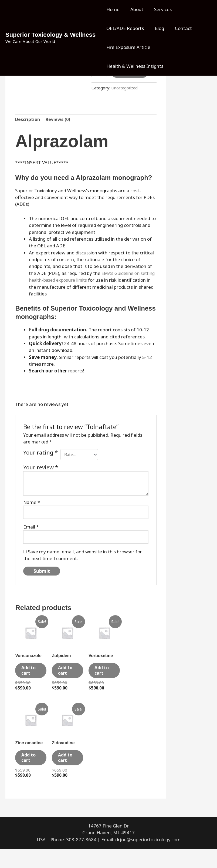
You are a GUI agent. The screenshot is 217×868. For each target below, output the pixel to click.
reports (76, 371)
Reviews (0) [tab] (60, 120)
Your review (41, 469)
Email (31, 529)
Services (159, 9)
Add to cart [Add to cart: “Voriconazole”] (30, 677)
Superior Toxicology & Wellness (50, 35)
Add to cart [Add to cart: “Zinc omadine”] (30, 773)
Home (112, 9)
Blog (157, 28)
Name (32, 503)
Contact (179, 28)
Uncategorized (126, 88)
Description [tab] (28, 120)
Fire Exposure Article (128, 47)
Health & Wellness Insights (134, 66)
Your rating (40, 453)
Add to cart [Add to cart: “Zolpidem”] (67, 677)
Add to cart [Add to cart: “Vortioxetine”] (103, 677)
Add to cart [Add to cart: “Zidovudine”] (67, 773)
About (134, 9)
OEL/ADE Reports (124, 28)
